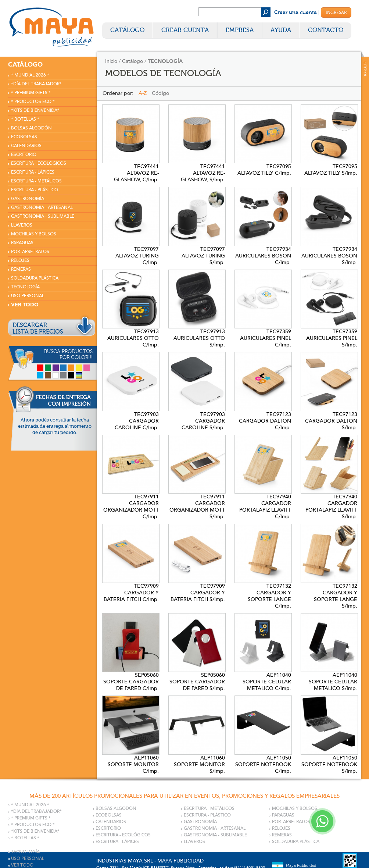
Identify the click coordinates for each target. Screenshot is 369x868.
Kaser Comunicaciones (365, 69)
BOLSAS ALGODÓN (31, 128)
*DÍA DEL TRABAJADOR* (36, 84)
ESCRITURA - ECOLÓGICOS (39, 163)
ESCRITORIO (24, 155)
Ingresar (336, 13)
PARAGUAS (22, 243)
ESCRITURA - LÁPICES (33, 172)
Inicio (111, 61)
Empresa (240, 30)
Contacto (326, 30)
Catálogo (127, 30)
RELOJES (20, 261)
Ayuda (281, 30)
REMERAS (21, 269)
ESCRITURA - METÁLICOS (36, 181)
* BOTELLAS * (25, 119)
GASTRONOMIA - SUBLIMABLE (43, 216)
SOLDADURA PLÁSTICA (35, 278)
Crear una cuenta (295, 13)
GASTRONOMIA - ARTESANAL (42, 208)
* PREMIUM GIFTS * (31, 93)
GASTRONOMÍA (28, 199)
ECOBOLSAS (24, 137)
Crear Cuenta (185, 30)
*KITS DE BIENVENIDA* (35, 111)
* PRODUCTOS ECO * (33, 102)
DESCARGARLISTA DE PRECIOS (38, 328)
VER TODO (25, 305)
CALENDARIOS (26, 146)
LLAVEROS (22, 225)
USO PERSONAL (28, 296)
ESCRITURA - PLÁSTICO (35, 190)
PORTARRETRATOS (30, 252)
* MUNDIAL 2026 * (30, 75)
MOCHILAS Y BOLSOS (34, 234)
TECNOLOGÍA (25, 287)
